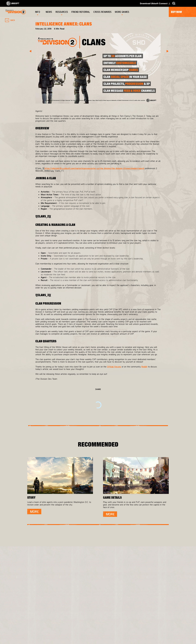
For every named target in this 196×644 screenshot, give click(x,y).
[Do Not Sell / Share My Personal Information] (28, 629)
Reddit (144, 367)
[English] (172, 569)
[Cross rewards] (103, 12)
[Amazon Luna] (103, 616)
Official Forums (114, 367)
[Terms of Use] (28, 620)
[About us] (28, 595)
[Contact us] (28, 613)
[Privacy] (28, 617)
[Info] (38, 12)
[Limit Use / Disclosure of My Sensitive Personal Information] (28, 636)
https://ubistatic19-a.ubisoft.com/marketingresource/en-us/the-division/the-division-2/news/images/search (94, 168)
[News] (49, 12)
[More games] (122, 12)
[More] (34, 512)
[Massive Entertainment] (74, 599)
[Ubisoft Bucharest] (74, 607)
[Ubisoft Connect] (28, 590)
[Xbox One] (103, 597)
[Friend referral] (81, 12)
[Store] (28, 585)
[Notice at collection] (28, 624)
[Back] (11, 20)
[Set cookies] (15, 641)
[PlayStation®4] (103, 603)
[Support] (28, 606)
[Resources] (62, 12)
